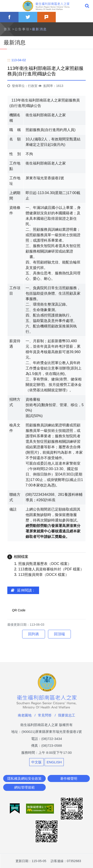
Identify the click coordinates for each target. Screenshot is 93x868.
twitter (28, 17)
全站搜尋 (87, 6)
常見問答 (45, 715)
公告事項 (22, 29)
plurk (46, 17)
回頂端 (59, 634)
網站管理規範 (24, 787)
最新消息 (40, 29)
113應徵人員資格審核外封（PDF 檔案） (51, 569)
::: (9, 60)
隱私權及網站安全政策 (24, 778)
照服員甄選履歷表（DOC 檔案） (45, 564)
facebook (9, 17)
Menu (6, 6)
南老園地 (25, 715)
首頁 (7, 29)
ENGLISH (54, 762)
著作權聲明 (69, 778)
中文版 (36, 762)
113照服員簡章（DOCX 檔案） (44, 575)
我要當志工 (67, 715)
